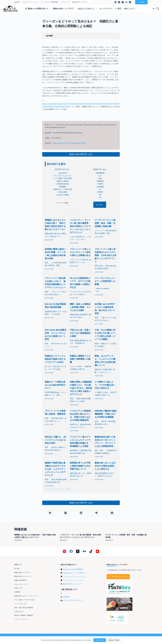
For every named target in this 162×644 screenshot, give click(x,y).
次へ (63, 489)
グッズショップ (65, 2)
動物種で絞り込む (100, 169)
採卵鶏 (100, 184)
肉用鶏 (100, 192)
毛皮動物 (100, 187)
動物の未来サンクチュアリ (80, 2)
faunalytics (62, 173)
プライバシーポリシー (22, 619)
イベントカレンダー (21, 604)
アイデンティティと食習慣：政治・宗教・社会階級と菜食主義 (105, 223)
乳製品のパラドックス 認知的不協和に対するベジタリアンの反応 (56, 359)
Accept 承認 (100, 640)
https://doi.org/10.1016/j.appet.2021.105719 (69, 143)
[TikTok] (91, 551)
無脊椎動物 (100, 173)
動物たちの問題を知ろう (38, 9)
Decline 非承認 (114, 640)
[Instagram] (123, 2)
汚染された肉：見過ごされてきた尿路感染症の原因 (80, 333)
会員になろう (19, 588)
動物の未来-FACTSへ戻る (81, 154)
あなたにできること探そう (73, 600)
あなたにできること (88, 9)
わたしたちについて (21, 584)
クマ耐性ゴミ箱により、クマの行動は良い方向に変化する (105, 385)
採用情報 (17, 592)
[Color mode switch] (154, 9)
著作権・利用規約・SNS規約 (24, 615)
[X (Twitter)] (119, 2)
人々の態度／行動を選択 (62, 178)
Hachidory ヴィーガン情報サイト (75, 573)
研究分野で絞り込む (62, 169)
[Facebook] (116, 2)
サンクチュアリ (106, 9)
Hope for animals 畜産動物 (73, 569)
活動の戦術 (62, 192)
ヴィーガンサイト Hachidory (50, 2)
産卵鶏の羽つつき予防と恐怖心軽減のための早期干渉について (80, 466)
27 (59, 489)
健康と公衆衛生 (62, 181)
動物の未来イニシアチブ (65, 9)
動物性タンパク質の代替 (62, 189)
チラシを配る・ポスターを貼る (24, 600)
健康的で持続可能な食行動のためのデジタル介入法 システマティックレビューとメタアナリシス (55, 469)
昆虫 (100, 178)
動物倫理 (62, 187)
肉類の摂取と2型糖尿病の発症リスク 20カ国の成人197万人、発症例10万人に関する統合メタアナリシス (81, 388)
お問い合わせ (19, 612)
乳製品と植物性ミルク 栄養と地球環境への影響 (81, 359)
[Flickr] (126, 2)
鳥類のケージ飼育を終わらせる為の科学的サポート (55, 385)
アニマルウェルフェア (62, 176)
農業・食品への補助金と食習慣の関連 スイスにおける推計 (80, 307)
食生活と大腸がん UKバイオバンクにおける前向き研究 (55, 440)
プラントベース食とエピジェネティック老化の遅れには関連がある (80, 252)
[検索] (158, 9)
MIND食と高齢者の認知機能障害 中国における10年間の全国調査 (106, 414)
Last (68, 489)
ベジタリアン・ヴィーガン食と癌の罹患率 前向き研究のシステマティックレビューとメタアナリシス (80, 226)
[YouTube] (130, 2)
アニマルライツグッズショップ (75, 577)
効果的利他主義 (62, 184)
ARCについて (131, 9)
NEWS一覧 (18, 565)
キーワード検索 (62, 203)
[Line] (96, 513)
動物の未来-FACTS (20, 580)
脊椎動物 (100, 181)
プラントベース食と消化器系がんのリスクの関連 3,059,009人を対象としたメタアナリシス (106, 255)
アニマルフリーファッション (30, 2)
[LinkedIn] (81, 513)
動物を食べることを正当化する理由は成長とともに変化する (105, 466)
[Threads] (112, 513)
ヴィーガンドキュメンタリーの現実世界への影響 (105, 281)
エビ (100, 176)
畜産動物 (17, 2)
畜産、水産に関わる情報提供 (24, 608)
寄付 (141, 2)
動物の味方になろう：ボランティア (26, 596)
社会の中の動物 (62, 195)
